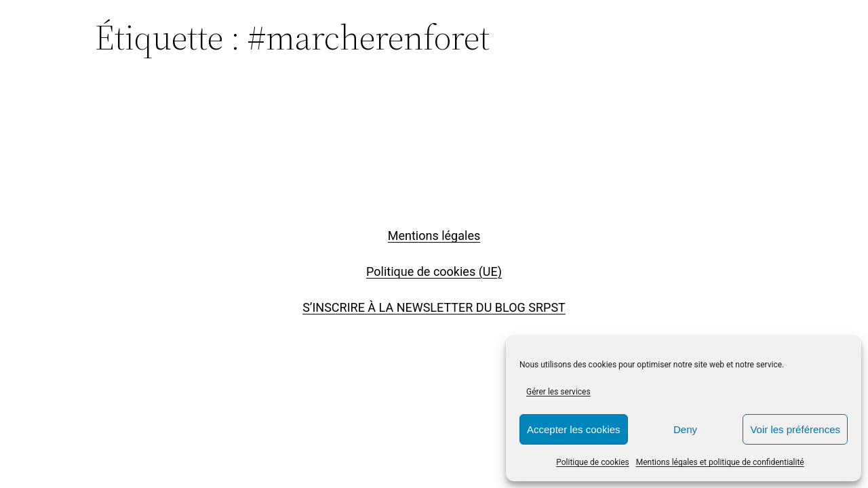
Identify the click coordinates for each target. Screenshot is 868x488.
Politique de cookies (592, 462)
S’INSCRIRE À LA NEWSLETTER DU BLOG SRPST (434, 307)
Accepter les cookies (574, 429)
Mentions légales (434, 236)
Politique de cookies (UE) (434, 271)
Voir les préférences (795, 429)
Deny (685, 429)
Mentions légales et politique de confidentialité (720, 462)
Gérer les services (558, 392)
